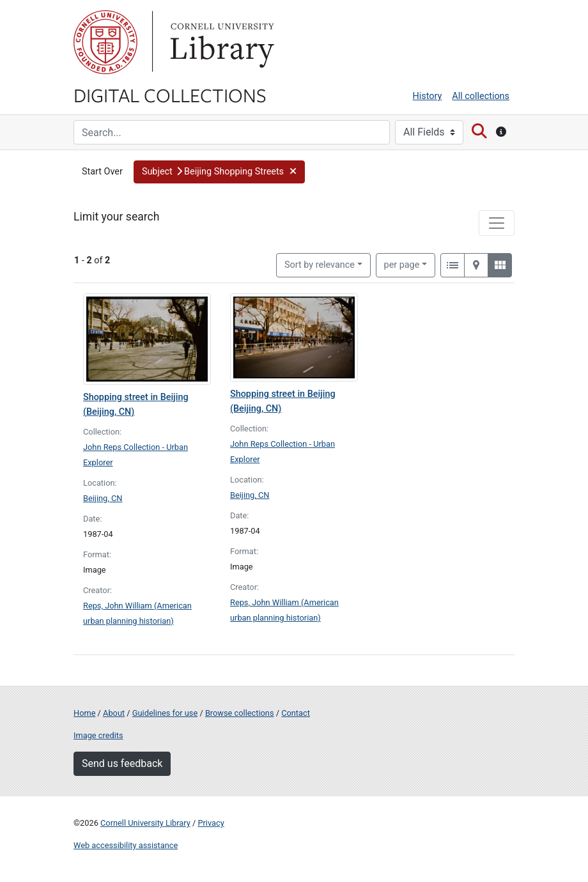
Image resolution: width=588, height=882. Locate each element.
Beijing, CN (103, 498)
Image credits (98, 735)
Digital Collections (170, 95)
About (114, 713)
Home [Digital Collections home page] (84, 713)
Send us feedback (122, 763)
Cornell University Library (145, 823)
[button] (220, 172)
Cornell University (105, 42)
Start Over (102, 172)
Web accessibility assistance (126, 845)
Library (220, 42)
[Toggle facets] (497, 223)
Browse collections (240, 713)
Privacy (211, 823)
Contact (296, 713)
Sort (320, 265)
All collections (481, 96)
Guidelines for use (165, 713)
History (428, 96)
